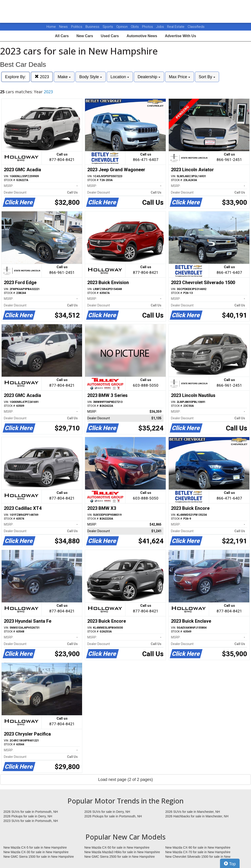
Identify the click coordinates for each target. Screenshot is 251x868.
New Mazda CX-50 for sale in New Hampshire (117, 847)
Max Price (180, 77)
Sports (108, 27)
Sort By (207, 77)
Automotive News (142, 36)
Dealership (149, 77)
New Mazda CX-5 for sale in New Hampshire (35, 847)
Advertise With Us (180, 36)
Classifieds (196, 27)
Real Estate (176, 27)
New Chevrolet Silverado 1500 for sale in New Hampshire (198, 857)
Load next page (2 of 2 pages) (125, 780)
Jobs (160, 27)
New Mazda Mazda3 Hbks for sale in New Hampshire (122, 852)
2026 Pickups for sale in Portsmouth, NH (113, 816)
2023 (42, 77)
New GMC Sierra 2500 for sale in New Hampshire (120, 857)
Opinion (122, 27)
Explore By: (16, 77)
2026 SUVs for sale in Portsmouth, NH (31, 812)
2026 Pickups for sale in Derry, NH (28, 816)
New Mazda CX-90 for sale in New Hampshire (198, 847)
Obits (135, 27)
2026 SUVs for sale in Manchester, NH (193, 812)
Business (93, 27)
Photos (148, 27)
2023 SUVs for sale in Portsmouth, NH (31, 821)
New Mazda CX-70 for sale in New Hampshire (198, 852)
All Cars (62, 36)
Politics (77, 27)
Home (51, 27)
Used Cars (110, 36)
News (63, 27)
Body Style (91, 77)
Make (64, 77)
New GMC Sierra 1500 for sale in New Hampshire (39, 857)
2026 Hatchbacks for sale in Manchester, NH (197, 816)
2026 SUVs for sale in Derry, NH (107, 812)
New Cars (85, 36)
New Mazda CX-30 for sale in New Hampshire (36, 852)
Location (120, 77)
